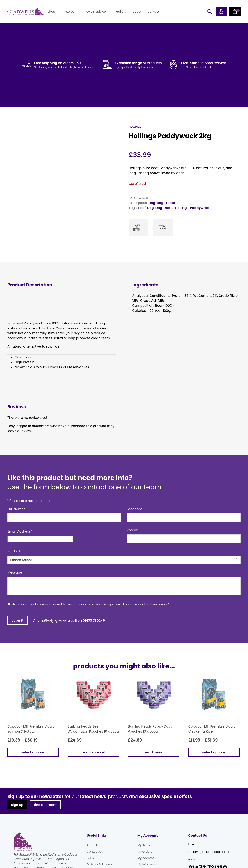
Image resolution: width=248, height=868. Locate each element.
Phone (133, 530)
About (137, 12)
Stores (70, 12)
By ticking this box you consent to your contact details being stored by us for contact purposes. (91, 604)
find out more (45, 805)
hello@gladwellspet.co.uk (209, 852)
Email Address (20, 531)
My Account (146, 845)
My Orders (145, 852)
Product (14, 551)
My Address (146, 858)
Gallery (121, 12)
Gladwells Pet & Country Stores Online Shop (26, 12)
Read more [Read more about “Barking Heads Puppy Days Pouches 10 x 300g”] (154, 752)
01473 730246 (94, 620)
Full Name (16, 509)
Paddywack (200, 208)
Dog (152, 203)
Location (135, 509)
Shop (51, 12)
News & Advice (95, 12)
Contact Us (95, 852)
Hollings (182, 208)
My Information (148, 864)
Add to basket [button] (93, 752)
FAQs (90, 858)
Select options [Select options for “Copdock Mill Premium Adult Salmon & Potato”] (33, 752)
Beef (142, 208)
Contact (153, 12)
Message (15, 572)
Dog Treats (166, 203)
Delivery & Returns (100, 864)
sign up (17, 805)
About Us (93, 845)
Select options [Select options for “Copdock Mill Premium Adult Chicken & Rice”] (214, 752)
